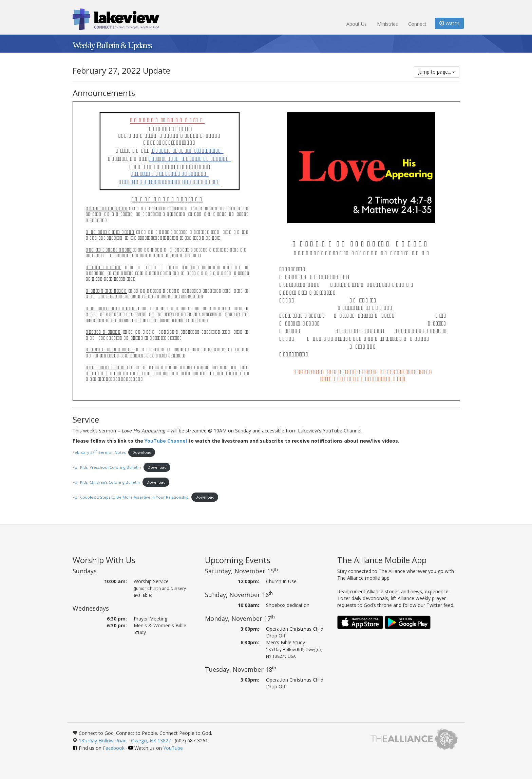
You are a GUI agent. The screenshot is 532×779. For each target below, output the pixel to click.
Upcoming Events (238, 560)
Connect (417, 24)
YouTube (173, 748)
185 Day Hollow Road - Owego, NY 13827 (125, 740)
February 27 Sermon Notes (99, 452)
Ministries (387, 24)
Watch (449, 23)
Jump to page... (437, 72)
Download (142, 452)
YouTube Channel (166, 441)
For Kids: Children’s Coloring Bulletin (106, 482)
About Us (357, 24)
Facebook (114, 748)
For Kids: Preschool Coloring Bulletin (107, 467)
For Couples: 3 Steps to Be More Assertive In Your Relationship (131, 497)
